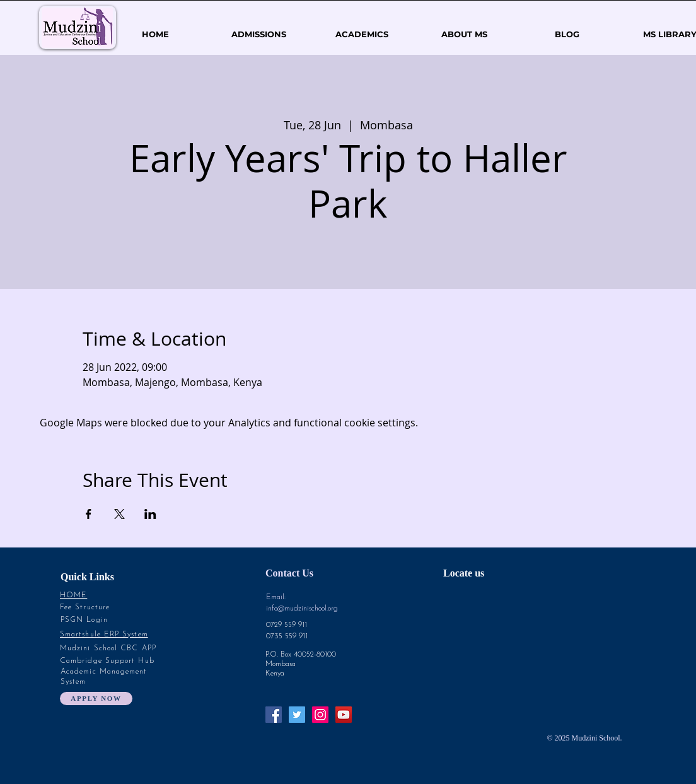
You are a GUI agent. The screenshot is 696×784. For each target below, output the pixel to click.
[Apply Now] (96, 699)
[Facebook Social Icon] (274, 715)
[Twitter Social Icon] (297, 715)
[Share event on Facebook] (89, 514)
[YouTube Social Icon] (344, 715)
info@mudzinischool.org (302, 609)
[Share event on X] (119, 514)
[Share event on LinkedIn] (150, 514)
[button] (464, 34)
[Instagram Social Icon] (320, 715)
